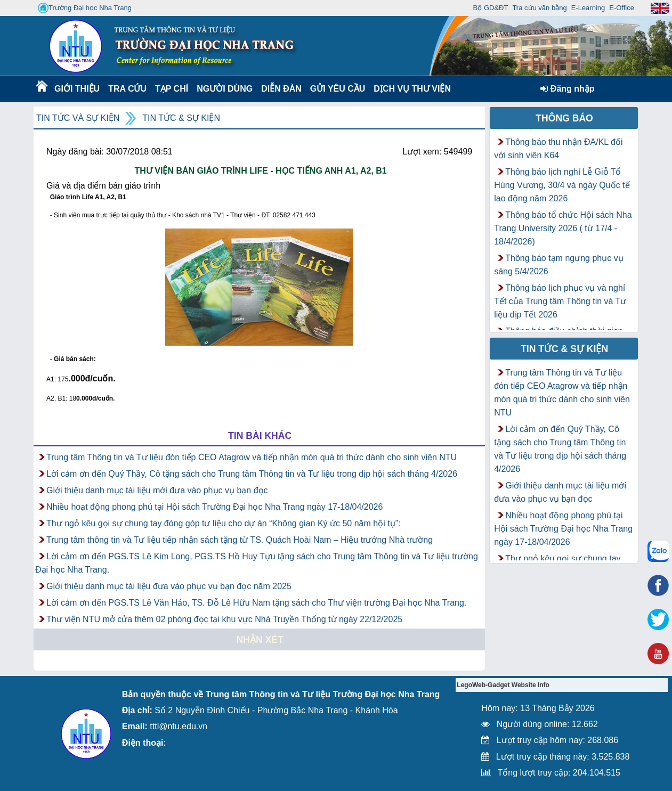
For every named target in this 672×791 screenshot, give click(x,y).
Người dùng (224, 89)
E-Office (622, 8)
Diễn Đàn (281, 89)
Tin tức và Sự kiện (78, 118)
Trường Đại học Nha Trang (85, 8)
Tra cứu (127, 89)
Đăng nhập (567, 89)
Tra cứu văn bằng (539, 8)
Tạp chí (172, 89)
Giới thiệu (76, 89)
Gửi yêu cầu (338, 89)
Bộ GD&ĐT (491, 8)
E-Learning (588, 8)
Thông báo (564, 118)
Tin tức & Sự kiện (181, 118)
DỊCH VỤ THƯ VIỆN (410, 89)
